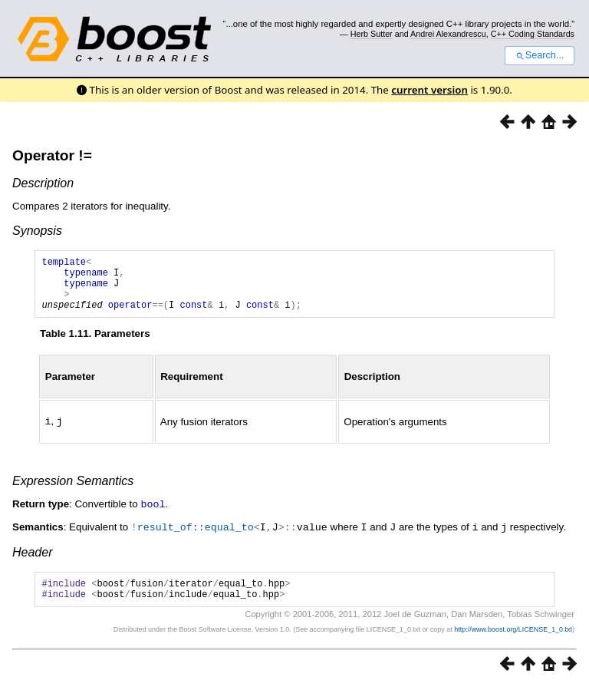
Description (43, 183)
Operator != (52, 155)
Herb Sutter (372, 34)
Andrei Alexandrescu (448, 34)
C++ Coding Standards (533, 34)
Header (32, 561)
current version (429, 90)
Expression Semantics (73, 492)
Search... (540, 55)
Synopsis (37, 231)
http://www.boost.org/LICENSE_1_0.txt (513, 643)
